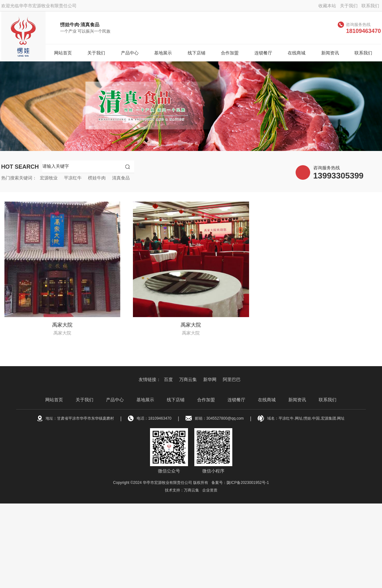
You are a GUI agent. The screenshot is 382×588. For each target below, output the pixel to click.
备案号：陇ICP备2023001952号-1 (240, 483)
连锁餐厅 (263, 53)
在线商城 (297, 53)
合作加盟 (230, 53)
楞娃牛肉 (97, 178)
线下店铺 (197, 53)
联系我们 (370, 6)
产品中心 (130, 53)
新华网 (210, 379)
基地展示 (163, 53)
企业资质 (210, 490)
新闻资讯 (330, 53)
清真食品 (121, 178)
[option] (191, 106)
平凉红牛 (73, 178)
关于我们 (349, 6)
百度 (168, 379)
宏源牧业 (49, 178)
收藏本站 (327, 6)
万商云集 (188, 379)
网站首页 (63, 53)
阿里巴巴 (232, 379)
